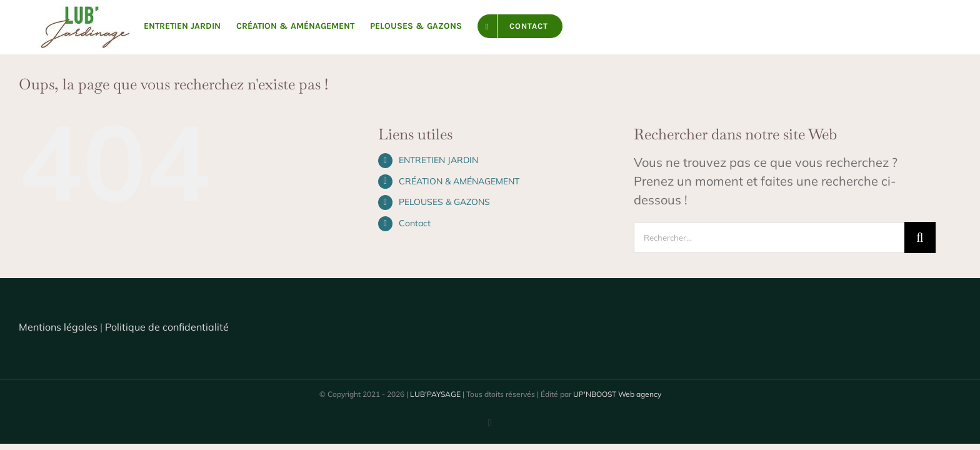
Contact (415, 223)
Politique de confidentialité (167, 327)
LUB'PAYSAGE (435, 394)
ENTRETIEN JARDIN (438, 160)
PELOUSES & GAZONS (444, 202)
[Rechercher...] (769, 237)
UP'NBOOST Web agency (617, 394)
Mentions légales (58, 327)
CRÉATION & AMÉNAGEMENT (459, 181)
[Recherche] (920, 237)
